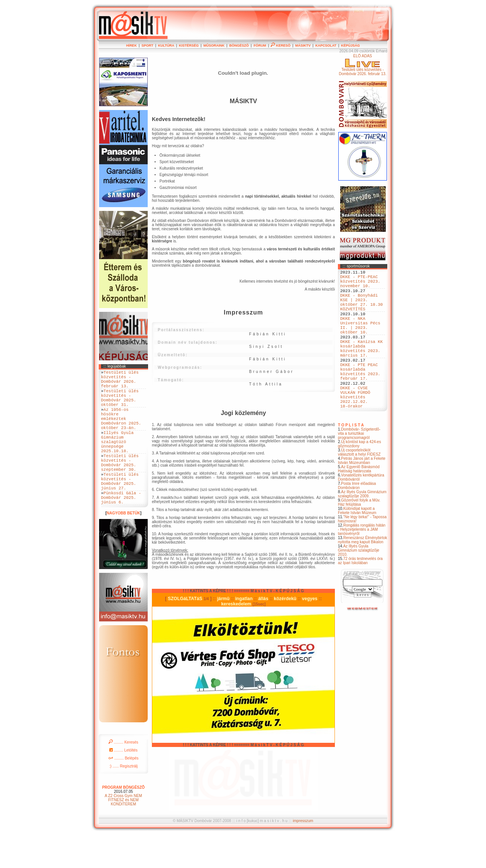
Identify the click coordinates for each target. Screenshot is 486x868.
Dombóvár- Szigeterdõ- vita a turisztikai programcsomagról (359, 468)
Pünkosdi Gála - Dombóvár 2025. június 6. (121, 529)
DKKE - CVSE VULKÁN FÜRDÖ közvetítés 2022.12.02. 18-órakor (355, 428)
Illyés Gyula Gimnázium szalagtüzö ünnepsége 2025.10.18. (117, 460)
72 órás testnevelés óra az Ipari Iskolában (360, 595)
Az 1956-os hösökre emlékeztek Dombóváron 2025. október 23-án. (121, 431)
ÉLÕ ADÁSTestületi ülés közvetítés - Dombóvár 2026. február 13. (362, 65)
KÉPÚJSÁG (350, 46)
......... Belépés (123, 791)
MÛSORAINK (214, 46)
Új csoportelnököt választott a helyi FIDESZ (359, 486)
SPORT (148, 46)
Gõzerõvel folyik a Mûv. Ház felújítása (359, 536)
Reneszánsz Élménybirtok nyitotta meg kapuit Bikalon (363, 574)
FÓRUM (260, 46)
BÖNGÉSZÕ (239, 46)
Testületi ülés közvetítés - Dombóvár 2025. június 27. (120, 509)
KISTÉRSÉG (189, 46)
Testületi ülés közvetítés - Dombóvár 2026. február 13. (120, 382)
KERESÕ (281, 46)
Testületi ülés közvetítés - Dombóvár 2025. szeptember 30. (120, 486)
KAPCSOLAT (326, 46)
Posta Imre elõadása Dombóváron (357, 520)
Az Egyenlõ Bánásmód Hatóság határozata (359, 503)
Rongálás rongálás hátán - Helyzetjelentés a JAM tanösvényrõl (362, 564)
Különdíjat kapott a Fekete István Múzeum (357, 545)
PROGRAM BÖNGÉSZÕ (123, 820)
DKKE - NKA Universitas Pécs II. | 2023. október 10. (360, 339)
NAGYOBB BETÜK (123, 546)
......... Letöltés (124, 783)
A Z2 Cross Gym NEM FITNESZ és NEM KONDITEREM (123, 833)
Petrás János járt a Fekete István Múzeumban (362, 495)
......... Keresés (123, 775)
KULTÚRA (166, 46)
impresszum (303, 854)
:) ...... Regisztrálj (123, 799)
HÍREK (131, 46)
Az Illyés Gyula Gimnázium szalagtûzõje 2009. (362, 528)
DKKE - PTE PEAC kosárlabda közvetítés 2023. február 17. (360, 397)
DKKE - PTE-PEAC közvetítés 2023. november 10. (360, 284)
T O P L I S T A (351, 459)
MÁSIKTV (303, 46)
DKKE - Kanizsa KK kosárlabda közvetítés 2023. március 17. (361, 368)
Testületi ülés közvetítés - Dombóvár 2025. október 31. (120, 405)
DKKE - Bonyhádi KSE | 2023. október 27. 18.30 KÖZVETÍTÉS (361, 310)
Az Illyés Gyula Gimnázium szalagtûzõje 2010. (359, 584)
